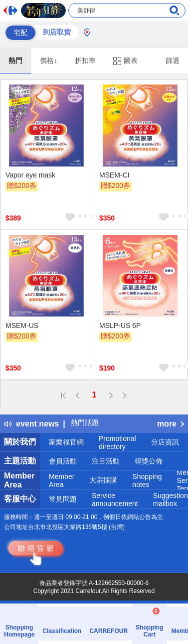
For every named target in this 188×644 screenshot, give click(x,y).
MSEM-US (22, 325)
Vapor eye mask (30, 175)
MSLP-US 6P (120, 325)
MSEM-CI (114, 175)
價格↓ (49, 60)
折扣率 (85, 60)
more (171, 424)
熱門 (15, 60)
